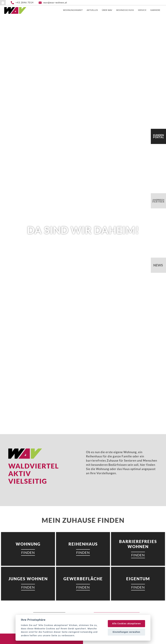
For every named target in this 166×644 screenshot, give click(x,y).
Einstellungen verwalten (126, 632)
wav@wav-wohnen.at (55, 3)
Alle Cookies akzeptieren (126, 624)
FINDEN (28, 552)
